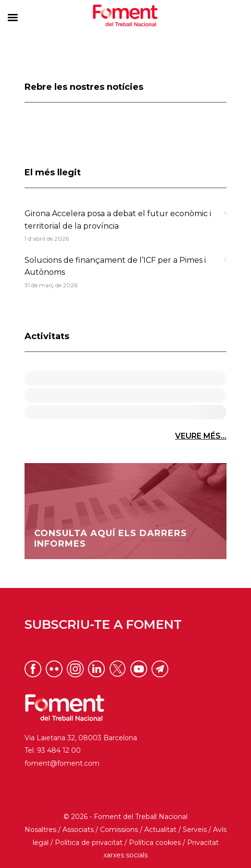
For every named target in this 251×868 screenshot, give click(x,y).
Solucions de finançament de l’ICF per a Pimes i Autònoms (115, 266)
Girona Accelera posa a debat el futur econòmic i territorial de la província (118, 220)
